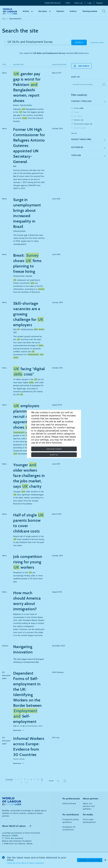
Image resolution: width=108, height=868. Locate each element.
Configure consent (54, 449)
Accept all (54, 455)
